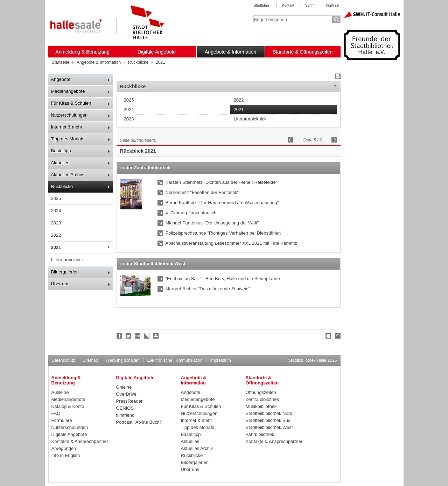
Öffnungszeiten (261, 392)
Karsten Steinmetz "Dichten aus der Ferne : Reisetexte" (222, 182)
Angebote (61, 79)
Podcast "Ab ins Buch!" (139, 422)
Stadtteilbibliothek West (269, 427)
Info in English (66, 455)
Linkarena (147, 336)
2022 (56, 235)
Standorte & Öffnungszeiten (303, 52)
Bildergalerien (65, 272)
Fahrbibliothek (260, 434)
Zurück (290, 140)
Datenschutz (64, 360)
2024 (56, 211)
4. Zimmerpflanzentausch (191, 213)
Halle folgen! (129, 336)
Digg (138, 336)
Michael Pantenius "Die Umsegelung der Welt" (212, 223)
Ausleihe (60, 392)
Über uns (60, 284)
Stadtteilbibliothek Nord (269, 413)
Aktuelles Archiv (67, 175)
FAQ (56, 413)
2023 (56, 223)
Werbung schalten (122, 360)
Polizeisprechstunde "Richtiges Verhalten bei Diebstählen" (224, 233)
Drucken (337, 77)
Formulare (62, 420)
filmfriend (125, 415)
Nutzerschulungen (69, 115)
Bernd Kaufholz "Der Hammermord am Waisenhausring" (222, 203)
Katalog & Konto (68, 406)
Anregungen (64, 448)
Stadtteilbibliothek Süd (268, 420)
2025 (56, 198)
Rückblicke (62, 186)
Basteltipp (61, 151)
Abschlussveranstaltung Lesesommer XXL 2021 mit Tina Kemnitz (231, 243)
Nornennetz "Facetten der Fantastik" (202, 192)
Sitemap (90, 360)
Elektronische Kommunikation (175, 360)
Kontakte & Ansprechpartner (80, 441)
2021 (56, 247)
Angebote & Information (230, 52)
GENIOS (125, 408)
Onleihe (124, 387)
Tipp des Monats (68, 139)
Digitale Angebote (157, 52)
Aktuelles (60, 163)
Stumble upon (156, 336)
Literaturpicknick (68, 260)
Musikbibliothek (261, 406)
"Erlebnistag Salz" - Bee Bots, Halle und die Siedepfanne (223, 279)
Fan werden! (120, 336)
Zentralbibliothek (262, 399)
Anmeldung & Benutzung (82, 52)
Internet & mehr (67, 127)
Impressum (220, 360)
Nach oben (337, 337)
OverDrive (127, 394)
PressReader (129, 401)
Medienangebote (68, 91)
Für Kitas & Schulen (71, 103)
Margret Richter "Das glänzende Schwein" (208, 289)
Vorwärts (334, 140)
